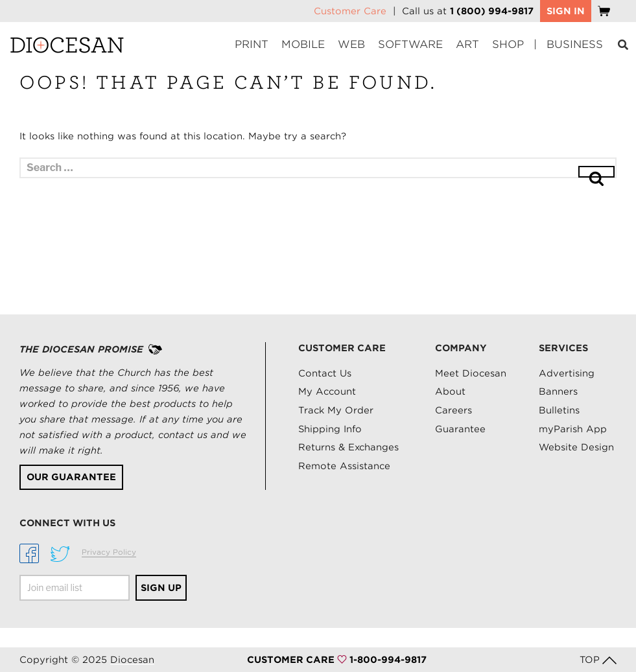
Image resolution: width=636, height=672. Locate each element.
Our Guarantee (71, 477)
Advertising (567, 373)
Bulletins (559, 410)
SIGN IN (566, 11)
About (450, 391)
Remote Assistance (344, 466)
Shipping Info (330, 429)
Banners (558, 391)
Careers (453, 410)
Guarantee (460, 429)
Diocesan (132, 660)
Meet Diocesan (471, 373)
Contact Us (325, 373)
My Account (327, 391)
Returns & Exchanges (348, 447)
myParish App (573, 429)
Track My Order (336, 410)
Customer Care (350, 11)
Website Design (576, 447)
